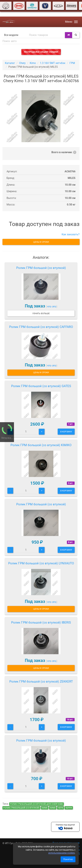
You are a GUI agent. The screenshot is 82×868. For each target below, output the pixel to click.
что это (52, 306)
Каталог (10, 63)
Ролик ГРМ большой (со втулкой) (41, 268)
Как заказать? (71, 234)
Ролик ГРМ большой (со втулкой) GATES (41, 386)
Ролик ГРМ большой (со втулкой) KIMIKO (41, 445)
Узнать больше (41, 313)
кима (45, 808)
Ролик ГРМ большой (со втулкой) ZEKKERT (41, 681)
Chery (22, 63)
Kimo (33, 63)
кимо (53, 808)
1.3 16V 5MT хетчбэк (53, 63)
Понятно (68, 859)
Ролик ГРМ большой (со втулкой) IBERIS (41, 622)
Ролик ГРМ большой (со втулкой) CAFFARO (41, 327)
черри (69, 808)
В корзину (66, 432)
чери (60, 808)
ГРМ (72, 63)
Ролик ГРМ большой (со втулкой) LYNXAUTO (41, 563)
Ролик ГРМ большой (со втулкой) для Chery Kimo (36, 804)
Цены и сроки (41, 242)
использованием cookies (62, 853)
